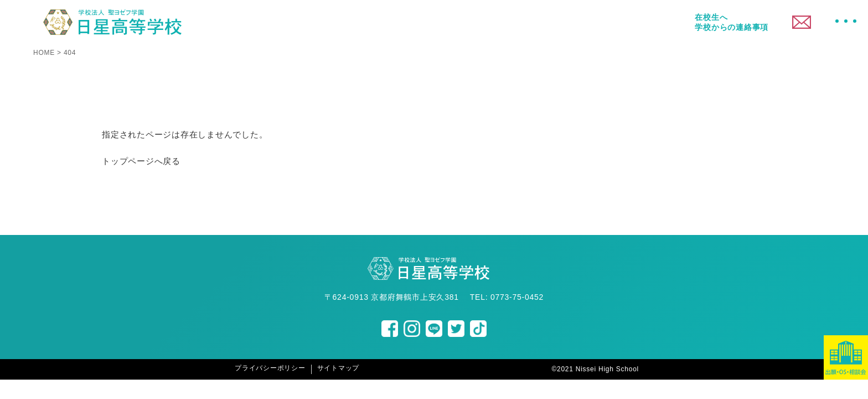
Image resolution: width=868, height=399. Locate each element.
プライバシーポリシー (270, 368)
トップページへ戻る (141, 161)
